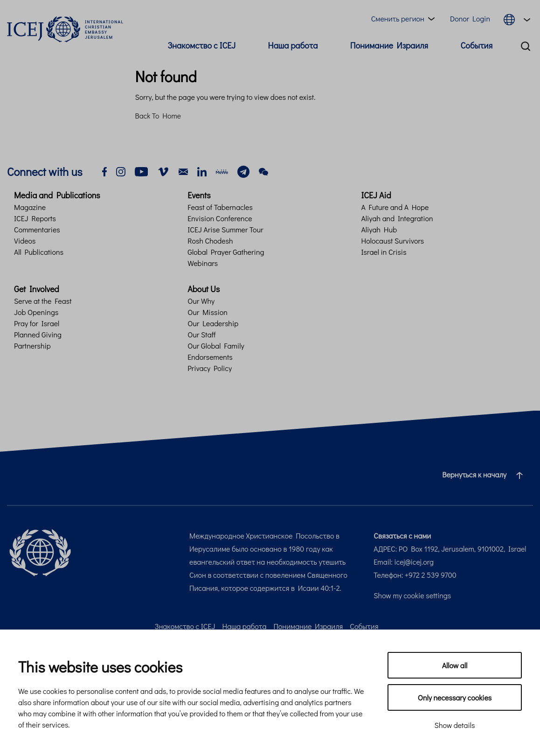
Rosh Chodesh (210, 241)
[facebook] (104, 171)
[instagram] (121, 171)
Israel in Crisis (384, 252)
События (476, 45)
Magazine (30, 207)
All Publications (39, 252)
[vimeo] (163, 171)
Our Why (201, 301)
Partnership (32, 346)
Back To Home (158, 115)
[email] (183, 171)
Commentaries (37, 229)
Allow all (455, 665)
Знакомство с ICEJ (201, 45)
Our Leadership (213, 323)
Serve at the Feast (43, 301)
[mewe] (222, 171)
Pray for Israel (37, 323)
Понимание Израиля (389, 45)
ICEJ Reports (35, 218)
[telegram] (243, 171)
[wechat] (263, 171)
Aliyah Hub (379, 229)
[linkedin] (202, 171)
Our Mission (208, 312)
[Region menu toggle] (405, 19)
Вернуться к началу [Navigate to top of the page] (486, 475)
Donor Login (470, 18)
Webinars (203, 263)
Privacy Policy (210, 368)
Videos (25, 241)
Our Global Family (216, 346)
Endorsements (210, 357)
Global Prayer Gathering (226, 252)
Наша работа (293, 45)
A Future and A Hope (395, 207)
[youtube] (142, 171)
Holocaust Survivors (392, 241)
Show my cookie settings (412, 595)
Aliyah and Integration (397, 218)
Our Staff (201, 334)
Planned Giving (38, 334)
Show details (455, 725)
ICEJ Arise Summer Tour (225, 229)
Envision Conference (220, 218)
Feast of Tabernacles (220, 207)
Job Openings (36, 312)
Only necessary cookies (455, 697)
